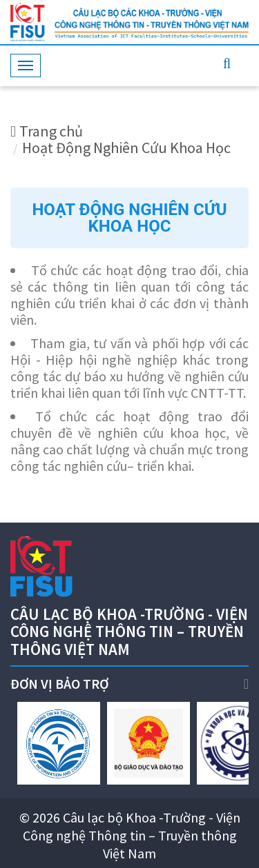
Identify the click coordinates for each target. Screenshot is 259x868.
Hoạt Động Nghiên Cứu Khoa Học (126, 148)
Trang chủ (47, 131)
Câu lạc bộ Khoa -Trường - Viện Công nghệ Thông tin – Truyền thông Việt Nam (132, 835)
